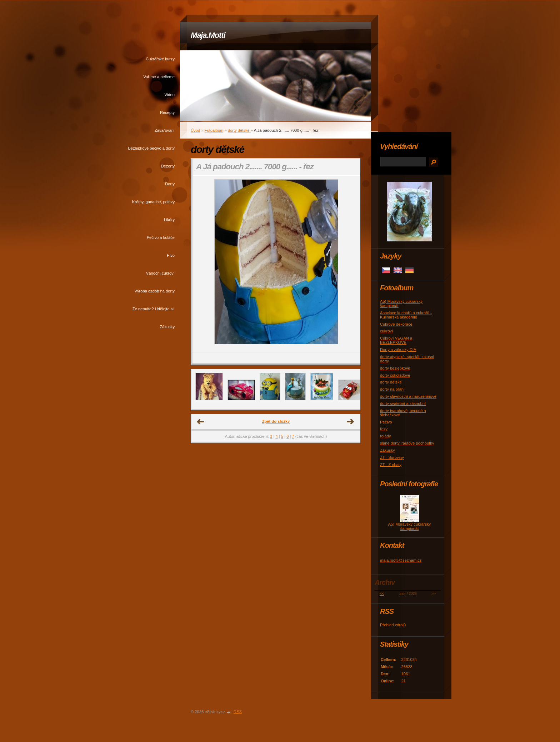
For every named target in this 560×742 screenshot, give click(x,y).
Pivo (171, 255)
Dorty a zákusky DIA (398, 350)
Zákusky (167, 327)
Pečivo (386, 422)
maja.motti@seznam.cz (401, 560)
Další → (351, 422)
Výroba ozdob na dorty (154, 291)
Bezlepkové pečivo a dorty (151, 148)
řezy (384, 429)
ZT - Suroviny (392, 457)
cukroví (386, 331)
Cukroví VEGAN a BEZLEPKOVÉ (396, 340)
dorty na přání (392, 389)
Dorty (170, 184)
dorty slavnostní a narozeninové (408, 396)
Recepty (167, 112)
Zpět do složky (276, 421)
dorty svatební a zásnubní (403, 403)
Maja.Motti (208, 35)
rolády (385, 436)
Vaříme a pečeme (159, 77)
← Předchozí (201, 422)
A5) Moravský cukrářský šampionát (409, 526)
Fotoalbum (214, 130)
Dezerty (168, 166)
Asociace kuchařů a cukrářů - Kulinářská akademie (406, 315)
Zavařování (165, 130)
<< (382, 594)
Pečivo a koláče (161, 237)
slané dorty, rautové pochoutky (407, 443)
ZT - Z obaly (391, 465)
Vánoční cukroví (160, 273)
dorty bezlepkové (395, 368)
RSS (238, 712)
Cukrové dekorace (396, 324)
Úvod (195, 130)
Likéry (169, 220)
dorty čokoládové (395, 375)
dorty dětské (239, 130)
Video (170, 95)
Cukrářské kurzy (160, 59)
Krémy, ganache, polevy (153, 202)
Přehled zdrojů (393, 625)
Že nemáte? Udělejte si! (154, 309)
